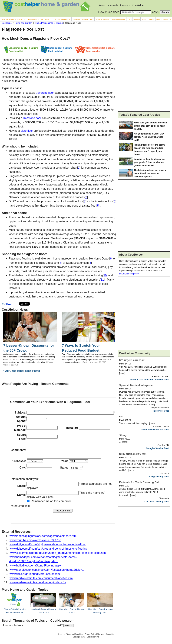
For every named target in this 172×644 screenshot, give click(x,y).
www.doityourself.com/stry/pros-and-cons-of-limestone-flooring (48, 552)
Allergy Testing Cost (158, 477)
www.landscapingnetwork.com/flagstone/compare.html (43, 539)
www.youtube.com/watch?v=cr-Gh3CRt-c (35, 543)
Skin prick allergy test (133, 454)
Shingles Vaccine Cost (157, 448)
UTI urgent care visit (132, 360)
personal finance (118, 19)
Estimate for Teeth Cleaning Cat (139, 482)
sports (159, 19)
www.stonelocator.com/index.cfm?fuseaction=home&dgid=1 (47, 573)
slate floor (27, 131)
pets (130, 19)
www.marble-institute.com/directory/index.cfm (38, 586)
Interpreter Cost (161, 411)
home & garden (102, 19)
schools (137, 19)
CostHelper (7, 23)
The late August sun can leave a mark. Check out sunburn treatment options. (150, 173)
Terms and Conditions (75, 637)
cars (47, 19)
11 (102, 280)
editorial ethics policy (129, 274)
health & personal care (83, 19)
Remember (36, 504)
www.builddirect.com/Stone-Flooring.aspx (35, 569)
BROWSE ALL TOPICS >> (13, 19)
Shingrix (124, 435)
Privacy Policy (90, 637)
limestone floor (32, 118)
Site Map (101, 637)
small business (148, 19)
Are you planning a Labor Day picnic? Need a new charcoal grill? (149, 137)
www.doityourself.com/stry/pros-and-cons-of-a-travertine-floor (48, 548)
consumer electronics (61, 19)
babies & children (35, 19)
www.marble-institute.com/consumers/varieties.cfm (41, 581)
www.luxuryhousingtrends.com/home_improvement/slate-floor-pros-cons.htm (58, 556)
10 (105, 275)
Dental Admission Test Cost (155, 430)
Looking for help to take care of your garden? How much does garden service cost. (150, 162)
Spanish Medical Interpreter (136, 385)
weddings (167, 19)
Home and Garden (23, 23)
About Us (61, 637)
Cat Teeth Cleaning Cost (157, 502)
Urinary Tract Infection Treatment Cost (150, 380)
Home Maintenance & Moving (49, 23)
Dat (121, 416)
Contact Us (110, 637)
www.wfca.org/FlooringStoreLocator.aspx (35, 577)
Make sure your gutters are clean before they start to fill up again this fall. (150, 126)
